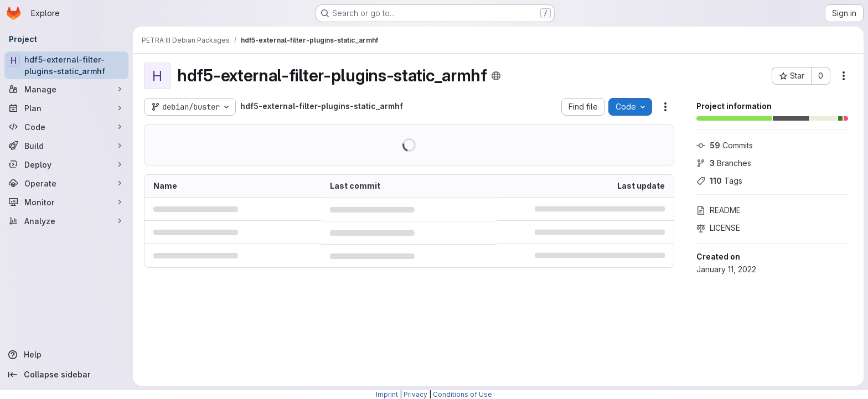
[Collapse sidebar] (66, 375)
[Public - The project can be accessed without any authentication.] (496, 76)
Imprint (387, 394)
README (719, 210)
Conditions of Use (463, 394)
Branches (724, 163)
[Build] (66, 146)
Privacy (415, 394)
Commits (725, 145)
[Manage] (66, 89)
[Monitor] (66, 202)
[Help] (66, 355)
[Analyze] (66, 221)
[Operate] (66, 183)
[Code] (66, 127)
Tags (719, 181)
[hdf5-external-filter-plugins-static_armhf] (66, 65)
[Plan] (66, 108)
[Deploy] (66, 164)
